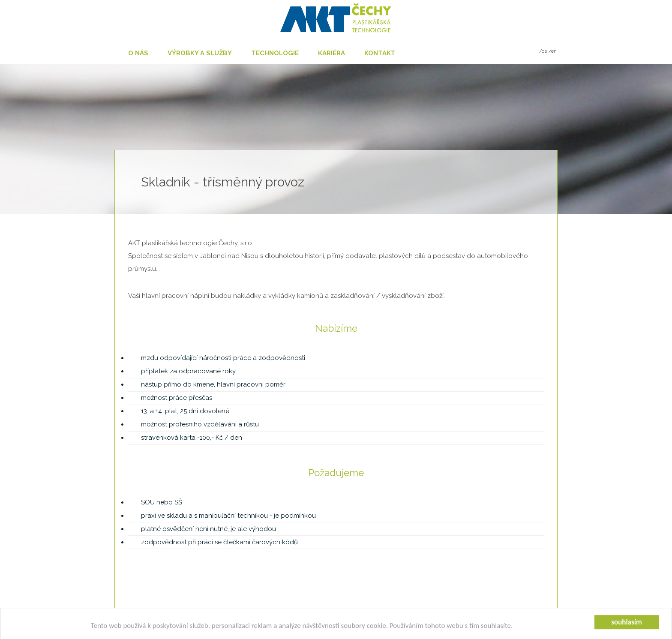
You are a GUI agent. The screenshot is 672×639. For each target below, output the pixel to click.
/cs (543, 51)
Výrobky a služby (200, 53)
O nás (138, 53)
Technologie (275, 53)
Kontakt (380, 53)
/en (553, 51)
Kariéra (331, 53)
